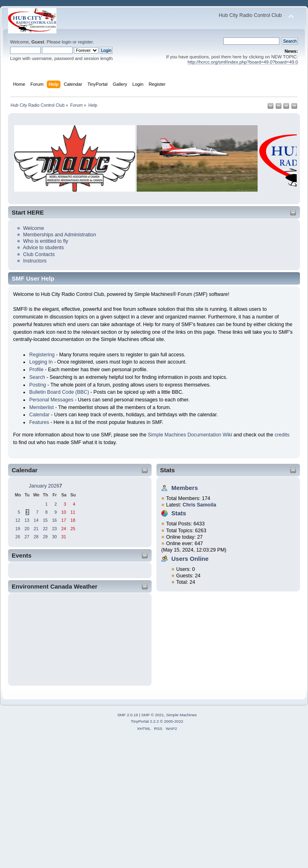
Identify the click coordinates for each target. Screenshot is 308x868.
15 (45, 520)
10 (64, 512)
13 (27, 520)
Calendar (39, 415)
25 (73, 529)
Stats (168, 470)
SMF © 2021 (153, 715)
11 (73, 512)
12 (18, 520)
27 (27, 537)
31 (64, 537)
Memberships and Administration (59, 235)
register (85, 42)
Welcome (33, 228)
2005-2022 (174, 721)
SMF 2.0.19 (128, 715)
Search (37, 377)
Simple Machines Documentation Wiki (190, 435)
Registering (42, 355)
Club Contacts (39, 254)
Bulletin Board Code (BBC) (59, 392)
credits (282, 435)
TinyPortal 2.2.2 (145, 721)
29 (45, 537)
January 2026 (44, 486)
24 (64, 529)
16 (54, 520)
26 (18, 537)
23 (54, 529)
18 (73, 520)
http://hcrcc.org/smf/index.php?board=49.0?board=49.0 (243, 62)
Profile (36, 370)
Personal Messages (51, 400)
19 (18, 529)
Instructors (35, 261)
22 (45, 529)
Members (185, 488)
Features (39, 422)
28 (36, 537)
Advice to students (44, 248)
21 (36, 529)
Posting (37, 385)
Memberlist (41, 407)
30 (54, 537)
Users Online (190, 559)
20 (27, 529)
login (67, 42)
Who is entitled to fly (46, 241)
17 (64, 520)
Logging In (41, 362)
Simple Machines (181, 715)
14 (36, 520)
